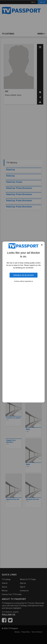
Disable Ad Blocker (23, 275)
